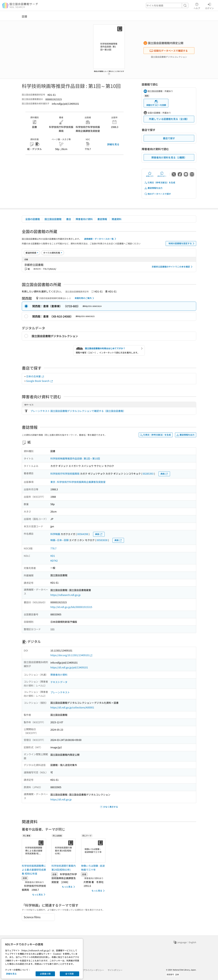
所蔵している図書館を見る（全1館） (169, 119)
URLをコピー (162, 174)
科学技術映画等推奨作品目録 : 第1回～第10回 (75, 458)
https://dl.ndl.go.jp (61, 799)
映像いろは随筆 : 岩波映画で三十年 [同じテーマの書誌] (93, 868)
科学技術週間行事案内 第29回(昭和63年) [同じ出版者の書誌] (64, 868)
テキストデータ (59, 682)
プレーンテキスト (60, 692)
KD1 (53, 556)
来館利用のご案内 (85, 298)
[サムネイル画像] (35, 851)
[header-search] (167, 5)
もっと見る (39, 895)
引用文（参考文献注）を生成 (160, 183)
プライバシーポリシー (93, 970)
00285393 (148, 474)
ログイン (210, 6)
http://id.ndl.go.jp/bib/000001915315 (71, 607)
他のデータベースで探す (158, 194)
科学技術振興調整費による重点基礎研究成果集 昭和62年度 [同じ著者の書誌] (34, 870)
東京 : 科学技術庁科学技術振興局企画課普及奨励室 (78, 482)
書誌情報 (102, 219)
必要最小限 (45, 974)
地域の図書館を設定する (182, 243)
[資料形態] (53, 253)
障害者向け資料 (84, 219)
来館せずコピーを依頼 (156, 103)
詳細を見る (113, 144)
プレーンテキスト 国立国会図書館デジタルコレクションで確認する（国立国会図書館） (78, 411)
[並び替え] (32, 253)
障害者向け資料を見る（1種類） (169, 157)
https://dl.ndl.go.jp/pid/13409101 (69, 667)
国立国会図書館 (53, 219)
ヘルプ (197, 6)
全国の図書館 (33, 219)
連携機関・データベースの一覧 (101, 239)
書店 (69, 219)
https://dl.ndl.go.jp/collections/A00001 (72, 707)
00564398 (83, 534)
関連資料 (117, 219)
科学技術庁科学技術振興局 (65, 474)
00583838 (102, 540)
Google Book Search (40, 381)
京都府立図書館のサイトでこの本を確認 (173, 267)
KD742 (54, 561)
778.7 (53, 548)
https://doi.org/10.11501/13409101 (72, 655)
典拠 (164, 474)
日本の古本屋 (35, 376)
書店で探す (169, 138)
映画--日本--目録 (59, 540)
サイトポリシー (115, 970)
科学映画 (55, 534)
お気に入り (150, 174)
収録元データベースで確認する (169, 51)
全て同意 (69, 974)
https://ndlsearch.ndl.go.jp (65, 595)
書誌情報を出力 (153, 188)
